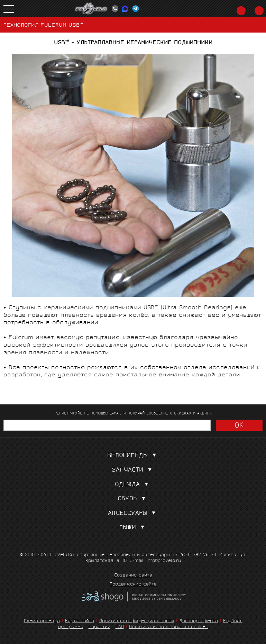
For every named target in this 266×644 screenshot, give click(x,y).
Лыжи (133, 528)
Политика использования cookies (169, 627)
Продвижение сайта (133, 585)
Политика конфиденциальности (137, 621)
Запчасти (133, 470)
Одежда (133, 485)
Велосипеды (133, 456)
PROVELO (91, 9)
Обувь (133, 499)
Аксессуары (133, 514)
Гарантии (99, 627)
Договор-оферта (199, 621)
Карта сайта (80, 621)
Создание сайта (133, 576)
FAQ (120, 627)
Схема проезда (42, 621)
